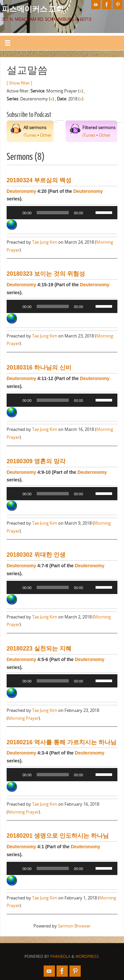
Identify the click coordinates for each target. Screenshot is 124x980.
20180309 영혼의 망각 (36, 461)
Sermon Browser (74, 926)
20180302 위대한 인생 (36, 555)
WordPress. (88, 956)
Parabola (60, 956)
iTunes (30, 135)
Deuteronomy (21, 191)
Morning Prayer (23, 718)
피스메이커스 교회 (33, 9)
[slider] (53, 213)
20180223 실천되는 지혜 (39, 648)
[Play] (15, 213)
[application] (62, 213)
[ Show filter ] (19, 83)
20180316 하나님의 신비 (39, 367)
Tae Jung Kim (45, 242)
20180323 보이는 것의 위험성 (46, 274)
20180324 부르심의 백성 (39, 180)
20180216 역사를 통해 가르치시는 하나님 (62, 742)
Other (46, 135)
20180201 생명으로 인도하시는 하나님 (58, 836)
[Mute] (90, 213)
